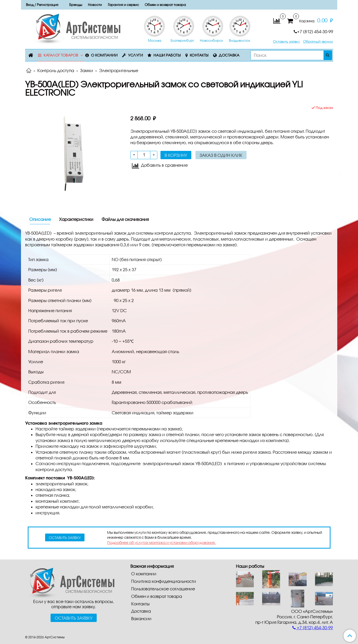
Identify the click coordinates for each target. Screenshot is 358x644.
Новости (95, 5)
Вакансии (141, 618)
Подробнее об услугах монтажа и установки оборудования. (161, 542)
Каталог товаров (61, 55)
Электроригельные (119, 70)
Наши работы (167, 55)
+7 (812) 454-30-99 (313, 31)
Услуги (135, 55)
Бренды (76, 5)
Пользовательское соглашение (163, 589)
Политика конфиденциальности (164, 581)
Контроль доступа (56, 70)
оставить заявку (65, 538)
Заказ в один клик (221, 155)
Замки (87, 70)
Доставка (229, 55)
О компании (104, 55)
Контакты (199, 55)
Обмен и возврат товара (165, 5)
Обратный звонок (318, 42)
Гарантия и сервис (123, 5)
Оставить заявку (286, 42)
